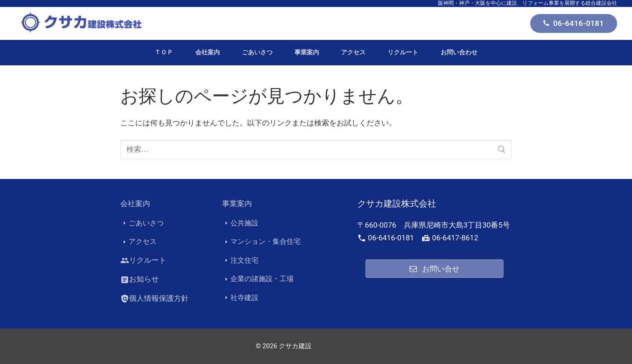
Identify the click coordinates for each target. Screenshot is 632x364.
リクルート (143, 261)
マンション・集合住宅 (261, 242)
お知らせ (140, 279)
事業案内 (237, 203)
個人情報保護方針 (154, 299)
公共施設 (240, 223)
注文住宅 (240, 261)
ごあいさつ (142, 223)
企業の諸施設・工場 (258, 279)
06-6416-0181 (574, 23)
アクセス (138, 242)
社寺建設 (240, 298)
